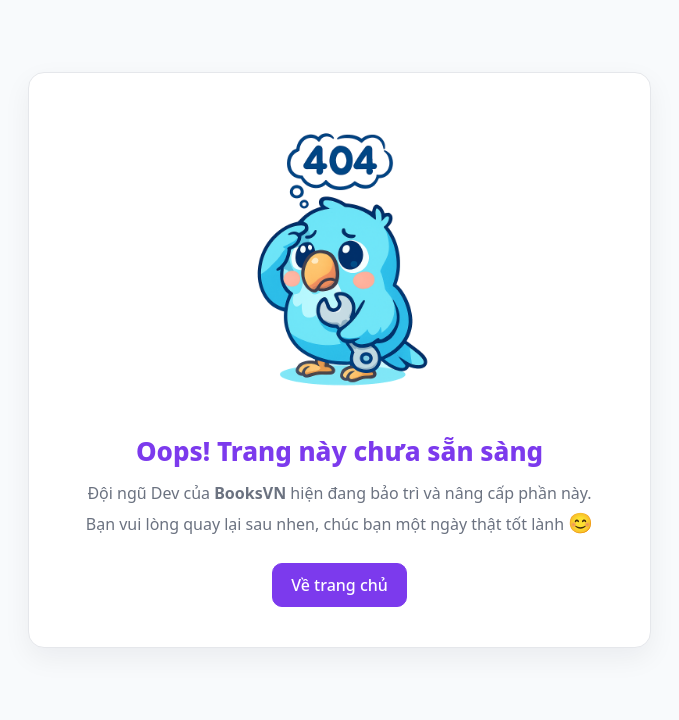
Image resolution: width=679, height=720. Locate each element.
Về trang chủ (339, 585)
